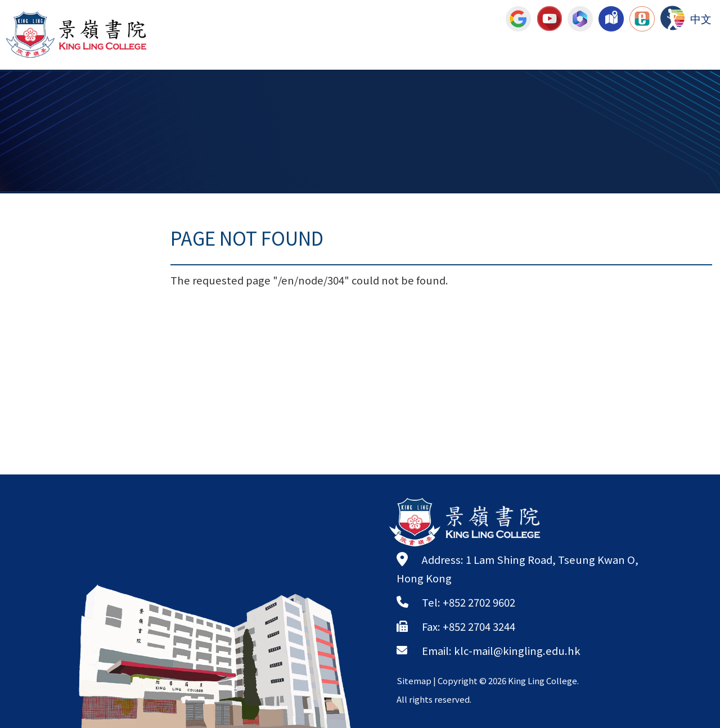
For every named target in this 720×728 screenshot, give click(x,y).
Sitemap (414, 680)
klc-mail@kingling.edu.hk (517, 650)
